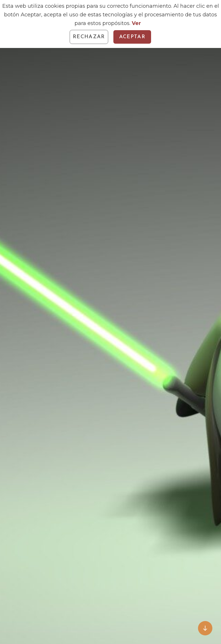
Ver (136, 23)
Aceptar (132, 37)
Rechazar (89, 37)
